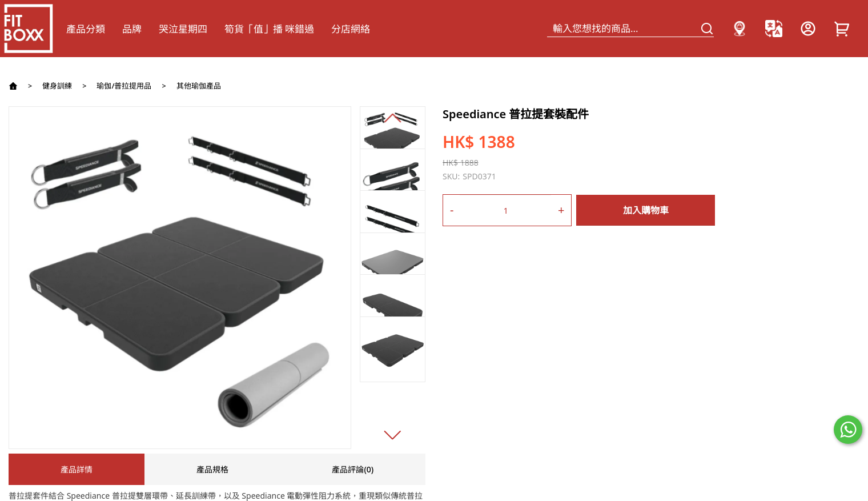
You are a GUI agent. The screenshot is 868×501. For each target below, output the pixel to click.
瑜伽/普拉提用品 (124, 86)
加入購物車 (646, 210)
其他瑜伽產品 (199, 86)
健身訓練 (57, 86)
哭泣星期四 (183, 29)
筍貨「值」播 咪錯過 (269, 29)
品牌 (132, 29)
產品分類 (86, 29)
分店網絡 (351, 29)
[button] (393, 118)
